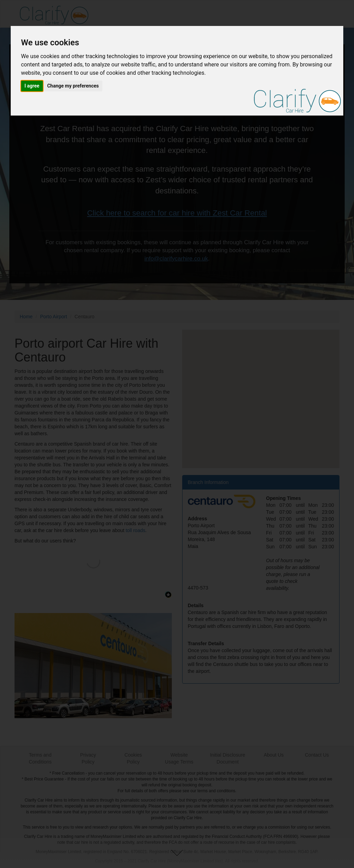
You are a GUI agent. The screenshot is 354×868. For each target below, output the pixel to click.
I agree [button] (32, 86)
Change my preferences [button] (73, 86)
